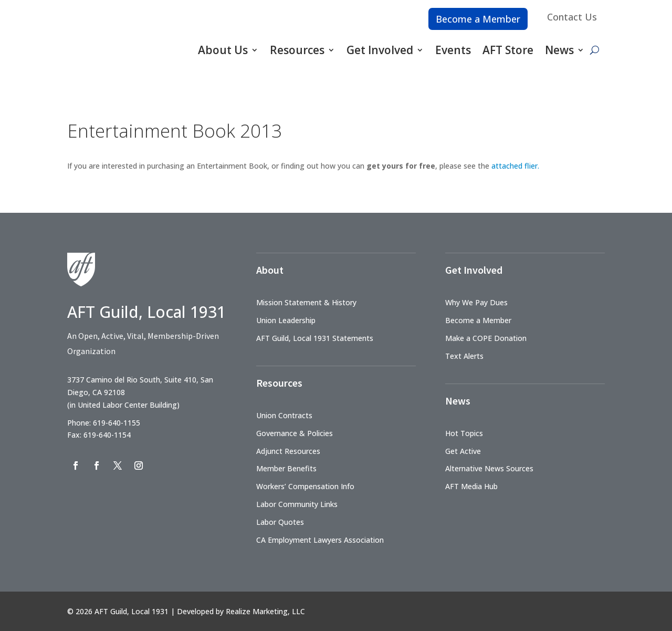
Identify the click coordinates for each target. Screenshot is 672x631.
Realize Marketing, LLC (265, 611)
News (559, 50)
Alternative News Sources (489, 468)
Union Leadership (286, 320)
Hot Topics (464, 433)
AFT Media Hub (471, 486)
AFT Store (508, 50)
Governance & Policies (295, 433)
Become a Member (478, 19)
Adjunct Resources (288, 451)
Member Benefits (286, 468)
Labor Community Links (297, 504)
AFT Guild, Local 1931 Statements (315, 338)
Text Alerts (464, 356)
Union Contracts (284, 415)
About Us (223, 50)
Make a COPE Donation (486, 338)
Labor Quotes (280, 522)
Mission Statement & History (306, 302)
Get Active (463, 451)
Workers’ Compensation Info (305, 486)
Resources (297, 50)
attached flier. (515, 166)
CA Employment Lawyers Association (320, 540)
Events (453, 50)
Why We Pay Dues (476, 302)
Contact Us (572, 17)
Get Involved (380, 50)
